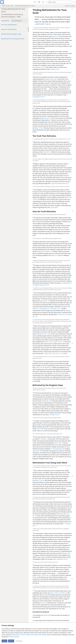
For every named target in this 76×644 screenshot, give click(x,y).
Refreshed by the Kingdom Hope (11, 34)
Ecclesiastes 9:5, (67, 283)
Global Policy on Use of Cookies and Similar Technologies (29, 635)
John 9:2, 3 (45, 285)
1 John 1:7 (47, 301)
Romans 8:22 (56, 36)
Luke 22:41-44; (40, 367)
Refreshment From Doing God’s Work (13, 39)
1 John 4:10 (36, 200)
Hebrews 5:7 (48, 367)
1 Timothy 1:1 (44, 439)
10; (33, 285)
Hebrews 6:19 (37, 451)
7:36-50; (69, 314)
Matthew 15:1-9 (54, 255)
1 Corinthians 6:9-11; (44, 309)
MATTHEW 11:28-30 (43, 24)
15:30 (51, 118)
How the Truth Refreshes (9, 29)
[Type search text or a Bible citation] (60, 2)
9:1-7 (62, 342)
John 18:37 (55, 207)
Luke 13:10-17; (49, 342)
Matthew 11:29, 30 (39, 480)
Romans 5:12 (64, 183)
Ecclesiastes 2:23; (38, 67)
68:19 (64, 373)
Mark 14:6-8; (41, 575)
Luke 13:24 (49, 575)
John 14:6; (48, 354)
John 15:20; (55, 593)
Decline (11, 641)
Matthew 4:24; (42, 334)
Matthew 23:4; (42, 251)
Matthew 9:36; (45, 118)
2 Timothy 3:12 (63, 593)
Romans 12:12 (55, 415)
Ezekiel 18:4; (38, 285)
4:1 (45, 67)
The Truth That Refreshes (9, 25)
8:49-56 (65, 354)
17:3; (53, 354)
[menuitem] (2, 2)
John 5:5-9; (57, 342)
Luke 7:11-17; (58, 354)
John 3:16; (68, 198)
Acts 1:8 (35, 516)
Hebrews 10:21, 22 (57, 309)
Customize (19, 641)
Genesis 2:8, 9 (55, 69)
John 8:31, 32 (48, 152)
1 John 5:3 (45, 603)
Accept (4, 641)
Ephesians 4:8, (61, 559)
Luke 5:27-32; (63, 314)
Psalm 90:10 (41, 429)
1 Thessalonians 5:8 (58, 449)
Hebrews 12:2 (47, 401)
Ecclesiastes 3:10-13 (39, 97)
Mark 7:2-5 (50, 251)
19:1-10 (35, 316)
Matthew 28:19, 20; (64, 514)
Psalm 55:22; (58, 373)
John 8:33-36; (56, 183)
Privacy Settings (14, 637)
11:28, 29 (49, 334)
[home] (2, 2)
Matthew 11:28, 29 (39, 128)
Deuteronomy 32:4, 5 (51, 79)
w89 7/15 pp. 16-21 (7, 6)
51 (62, 443)
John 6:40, (58, 443)
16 (67, 559)
